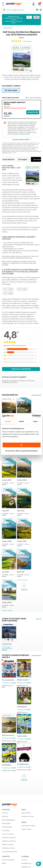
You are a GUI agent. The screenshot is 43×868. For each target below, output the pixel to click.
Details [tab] (22, 421)
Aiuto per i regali (26, 829)
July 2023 (5, 572)
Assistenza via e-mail (28, 816)
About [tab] (35, 421)
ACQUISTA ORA (33, 112)
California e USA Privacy (9, 841)
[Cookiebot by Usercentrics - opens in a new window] (32, 416)
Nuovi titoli (5, 816)
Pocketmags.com (26, 863)
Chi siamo (24, 860)
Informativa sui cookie (8, 848)
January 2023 (7, 602)
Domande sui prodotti (8, 860)
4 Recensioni (28, 41)
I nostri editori (6, 830)
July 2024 (5, 511)
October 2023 (22, 541)
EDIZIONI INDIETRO (10, 395)
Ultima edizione (8, 28)
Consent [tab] (8, 421)
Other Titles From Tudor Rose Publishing (14, 619)
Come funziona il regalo (28, 826)
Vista (4, 458)
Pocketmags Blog (7, 827)
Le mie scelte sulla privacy (9, 852)
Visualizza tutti (36, 395)
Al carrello (9, 458)
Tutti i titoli (5, 813)
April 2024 (21, 511)
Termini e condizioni (8, 845)
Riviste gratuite (6, 823)
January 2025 (7, 480)
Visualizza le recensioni (21, 369)
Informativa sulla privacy (9, 838)
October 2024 (22, 480)
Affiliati (4, 863)
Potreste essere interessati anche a (16, 655)
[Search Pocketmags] (4, 10)
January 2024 (7, 541)
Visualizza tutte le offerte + (22, 140)
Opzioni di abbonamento (22, 134)
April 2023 (21, 572)
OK (21, 445)
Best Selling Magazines (9, 820)
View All (38, 619)
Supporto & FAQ (26, 813)
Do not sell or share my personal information (21, 451)
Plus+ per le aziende (8, 834)
